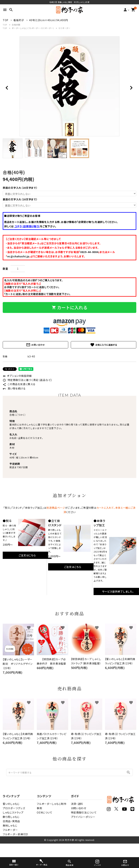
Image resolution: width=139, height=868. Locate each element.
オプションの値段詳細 (17, 376)
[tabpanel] (69, 86)
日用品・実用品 (11, 821)
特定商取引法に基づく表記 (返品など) (27, 380)
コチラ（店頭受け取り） (27, 226)
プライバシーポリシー (83, 817)
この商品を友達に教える (19, 384)
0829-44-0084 (89, 252)
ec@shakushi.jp (18, 256)
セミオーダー (64, 28)
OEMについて (45, 812)
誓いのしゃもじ (11, 804)
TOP (5, 25)
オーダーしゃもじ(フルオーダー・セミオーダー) (33, 28)
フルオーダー (10, 830)
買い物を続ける (14, 388)
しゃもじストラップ (13, 812)
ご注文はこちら (27, 555)
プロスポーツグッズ (14, 808)
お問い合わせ (35, 345)
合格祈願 (16, 25)
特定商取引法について (84, 812)
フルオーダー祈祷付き (15, 834)
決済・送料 (77, 804)
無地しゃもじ (10, 825)
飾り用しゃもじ (11, 817)
